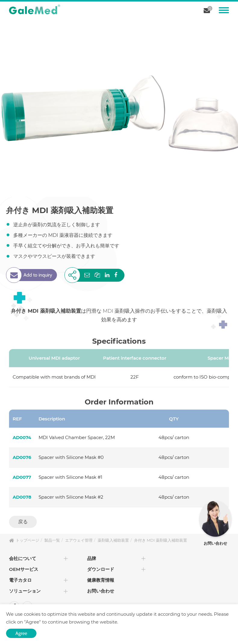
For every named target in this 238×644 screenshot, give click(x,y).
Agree (21, 633)
